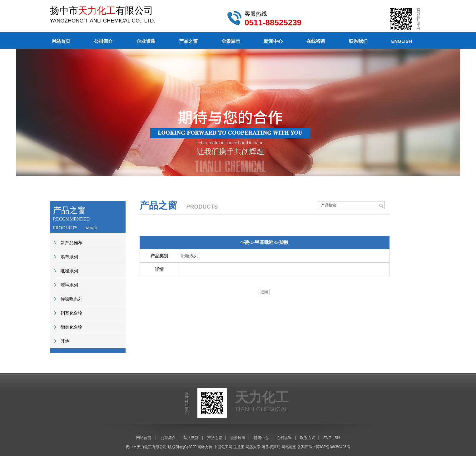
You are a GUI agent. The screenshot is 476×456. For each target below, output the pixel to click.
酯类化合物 (72, 327)
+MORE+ (91, 228)
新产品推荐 (72, 243)
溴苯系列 (69, 257)
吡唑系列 (69, 271)
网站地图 (289, 447)
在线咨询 (316, 41)
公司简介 (103, 41)
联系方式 (308, 438)
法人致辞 (191, 438)
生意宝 (239, 447)
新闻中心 (273, 41)
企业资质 (146, 41)
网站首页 (61, 41)
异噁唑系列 (72, 299)
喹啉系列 (69, 285)
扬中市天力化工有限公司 (146, 447)
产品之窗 (188, 41)
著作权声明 (271, 447)
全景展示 (231, 41)
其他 (65, 341)
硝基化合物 (72, 313)
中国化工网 (223, 447)
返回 (264, 292)
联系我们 (358, 41)
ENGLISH (402, 41)
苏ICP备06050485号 (333, 447)
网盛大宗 (253, 447)
